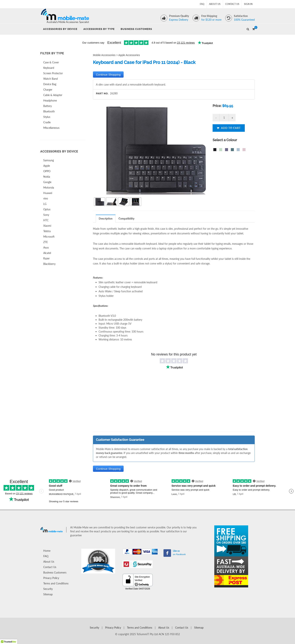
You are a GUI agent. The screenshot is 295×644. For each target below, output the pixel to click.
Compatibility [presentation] (126, 219)
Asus (46, 247)
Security (48, 589)
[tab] (106, 219)
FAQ (202, 4)
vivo (46, 198)
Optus (47, 209)
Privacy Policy (51, 578)
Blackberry (49, 264)
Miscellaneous (51, 128)
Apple (47, 166)
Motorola (49, 188)
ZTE (46, 242)
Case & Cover (51, 62)
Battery (48, 106)
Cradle (47, 122)
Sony (46, 215)
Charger (48, 90)
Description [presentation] (106, 219)
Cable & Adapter (53, 95)
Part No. (102, 94)
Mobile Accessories (104, 55)
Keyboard (49, 68)
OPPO (47, 171)
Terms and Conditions (56, 583)
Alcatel (47, 253)
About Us (215, 4)
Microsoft (49, 237)
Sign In (248, 4)
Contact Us (232, 4)
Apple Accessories (129, 55)
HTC (46, 220)
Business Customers (55, 572)
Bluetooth (49, 111)
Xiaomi (47, 226)
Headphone (50, 100)
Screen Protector (53, 73)
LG (45, 204)
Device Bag (50, 84)
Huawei (48, 193)
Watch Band (51, 79)
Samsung (49, 160)
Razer (46, 258)
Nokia (47, 177)
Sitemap (48, 594)
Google (47, 182)
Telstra (47, 231)
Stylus (47, 117)
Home (47, 551)
